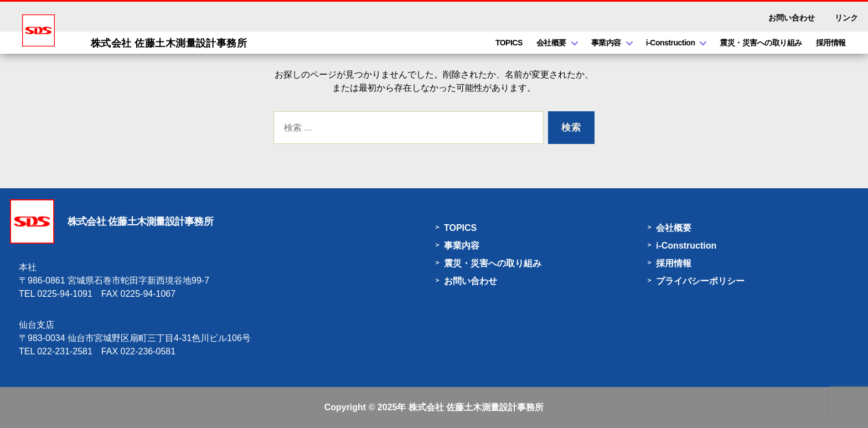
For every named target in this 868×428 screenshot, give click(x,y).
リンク (846, 18)
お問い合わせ (792, 18)
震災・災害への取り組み (761, 43)
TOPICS (509, 43)
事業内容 (606, 43)
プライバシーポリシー (700, 281)
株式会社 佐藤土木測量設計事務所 (476, 407)
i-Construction (671, 43)
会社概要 (551, 43)
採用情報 (831, 43)
